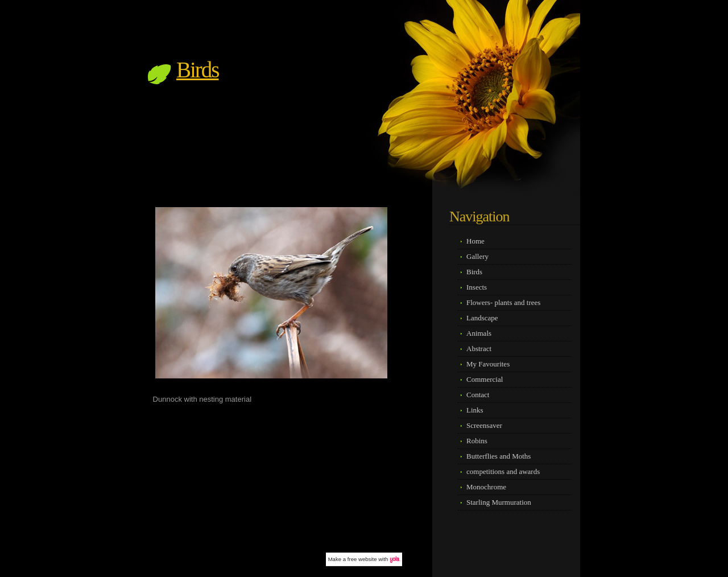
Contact (478, 395)
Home (475, 241)
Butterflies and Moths (499, 456)
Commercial (485, 379)
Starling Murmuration (499, 502)
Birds (198, 70)
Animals (479, 333)
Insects (477, 287)
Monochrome (486, 487)
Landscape (482, 318)
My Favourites (488, 364)
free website (362, 559)
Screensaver (484, 425)
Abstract (479, 349)
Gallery (477, 256)
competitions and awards (503, 471)
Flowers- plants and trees (503, 302)
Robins (477, 441)
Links (475, 410)
